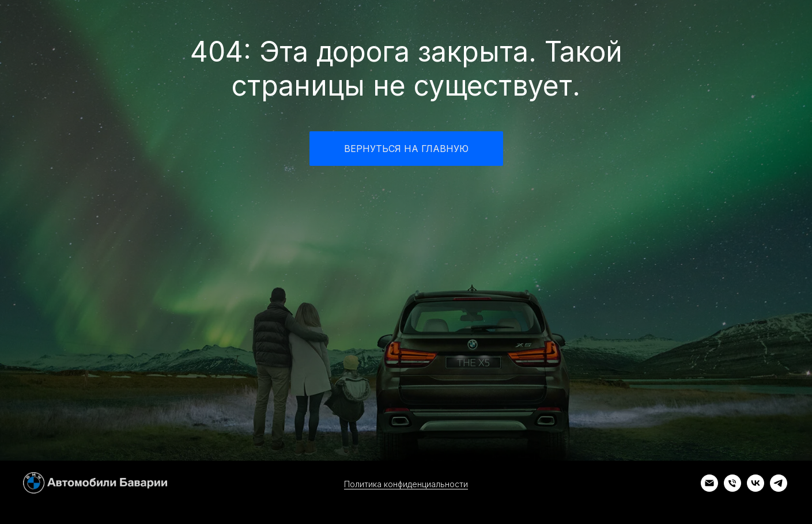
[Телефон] (732, 489)
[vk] (756, 489)
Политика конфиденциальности (406, 484)
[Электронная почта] (709, 489)
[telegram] (779, 489)
